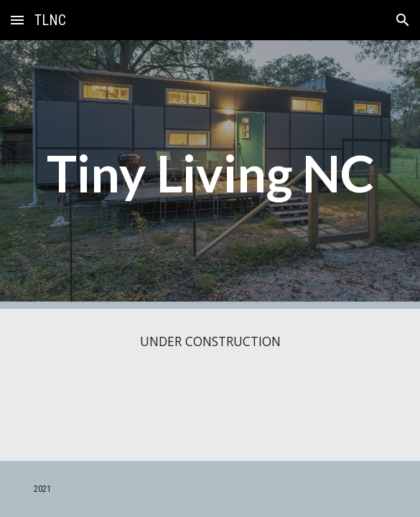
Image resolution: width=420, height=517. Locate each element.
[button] (17, 20)
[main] (210, 174)
